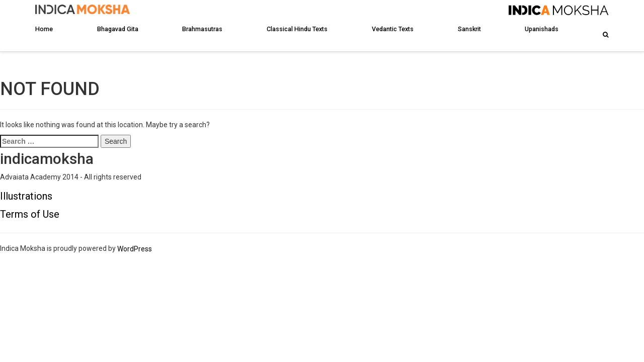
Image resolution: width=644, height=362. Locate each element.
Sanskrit (469, 29)
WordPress (135, 249)
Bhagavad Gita (118, 29)
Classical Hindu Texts (297, 29)
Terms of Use (30, 214)
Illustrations (26, 196)
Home (44, 29)
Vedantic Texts (393, 29)
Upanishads (542, 29)
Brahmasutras (202, 29)
